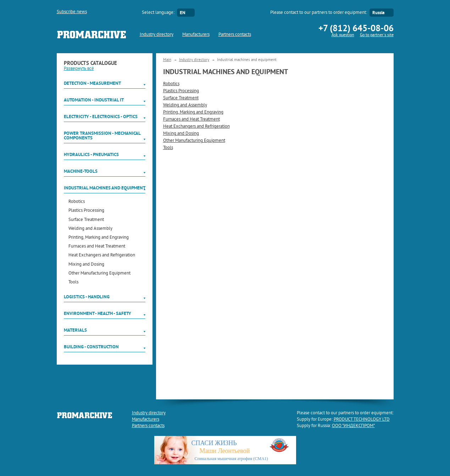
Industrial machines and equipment (105, 188)
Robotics (77, 202)
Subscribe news (72, 12)
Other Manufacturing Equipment (99, 274)
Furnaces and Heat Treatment (97, 247)
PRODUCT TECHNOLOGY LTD (362, 420)
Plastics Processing (86, 211)
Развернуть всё (79, 69)
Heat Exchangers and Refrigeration (102, 256)
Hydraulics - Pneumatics (91, 154)
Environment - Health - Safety (98, 313)
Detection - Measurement (92, 83)
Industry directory (157, 35)
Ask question (343, 35)
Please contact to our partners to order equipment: (319, 13)
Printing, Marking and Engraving (99, 238)
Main (167, 60)
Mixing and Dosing (86, 265)
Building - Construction (91, 347)
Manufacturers (196, 35)
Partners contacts (235, 35)
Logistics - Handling (87, 297)
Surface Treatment (86, 220)
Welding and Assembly (90, 229)
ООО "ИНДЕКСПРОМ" (353, 426)
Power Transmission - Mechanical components (102, 135)
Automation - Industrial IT (94, 100)
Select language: (158, 13)
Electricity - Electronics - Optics (101, 117)
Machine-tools (81, 171)
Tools (73, 283)
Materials (75, 330)
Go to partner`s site (377, 35)
